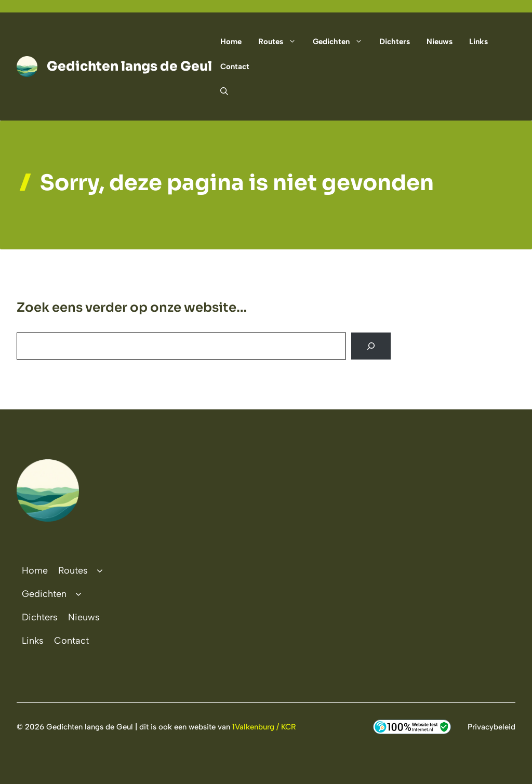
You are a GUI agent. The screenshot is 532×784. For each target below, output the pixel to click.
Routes (281, 42)
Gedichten (342, 42)
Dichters (395, 42)
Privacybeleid (491, 727)
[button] (220, 91)
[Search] (371, 346)
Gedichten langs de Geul (129, 66)
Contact (235, 67)
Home (231, 42)
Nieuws (440, 42)
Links (478, 42)
